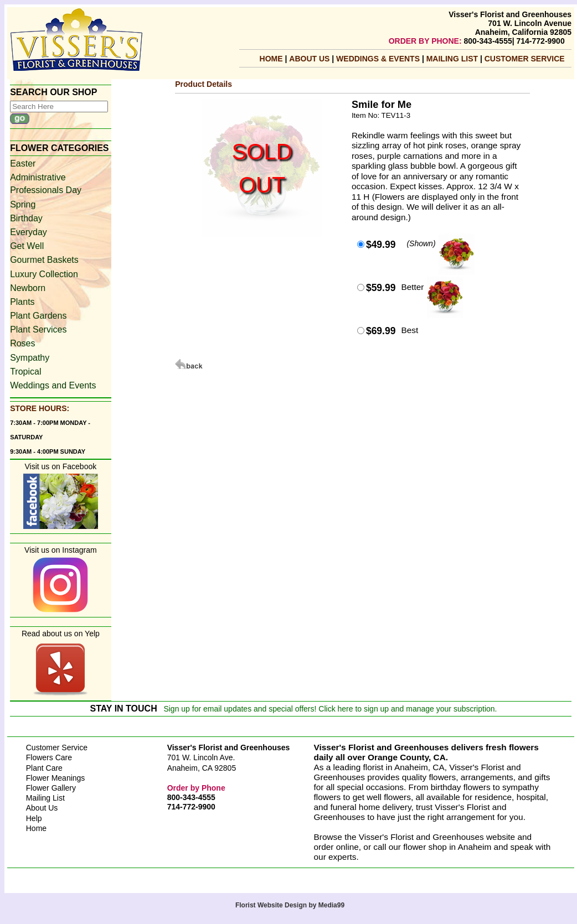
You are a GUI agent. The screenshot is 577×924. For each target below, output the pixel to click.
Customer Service (525, 59)
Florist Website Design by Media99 (290, 905)
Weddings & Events (379, 59)
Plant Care (44, 768)
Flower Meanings (56, 778)
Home (271, 59)
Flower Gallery (51, 788)
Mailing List (45, 798)
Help (34, 818)
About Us (310, 59)
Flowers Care (49, 757)
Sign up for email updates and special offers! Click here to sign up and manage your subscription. (330, 709)
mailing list (453, 59)
